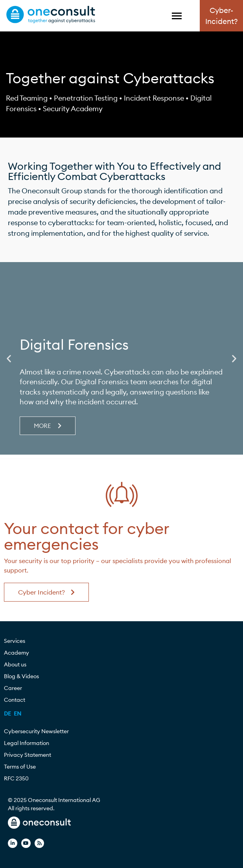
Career (15, 688)
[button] (9, 359)
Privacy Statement (28, 755)
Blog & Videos (23, 676)
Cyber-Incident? (222, 16)
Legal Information (27, 743)
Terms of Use (20, 767)
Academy (18, 653)
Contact (15, 700)
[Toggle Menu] (177, 16)
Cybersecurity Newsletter (36, 731)
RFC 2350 (16, 778)
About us (17, 664)
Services (17, 641)
